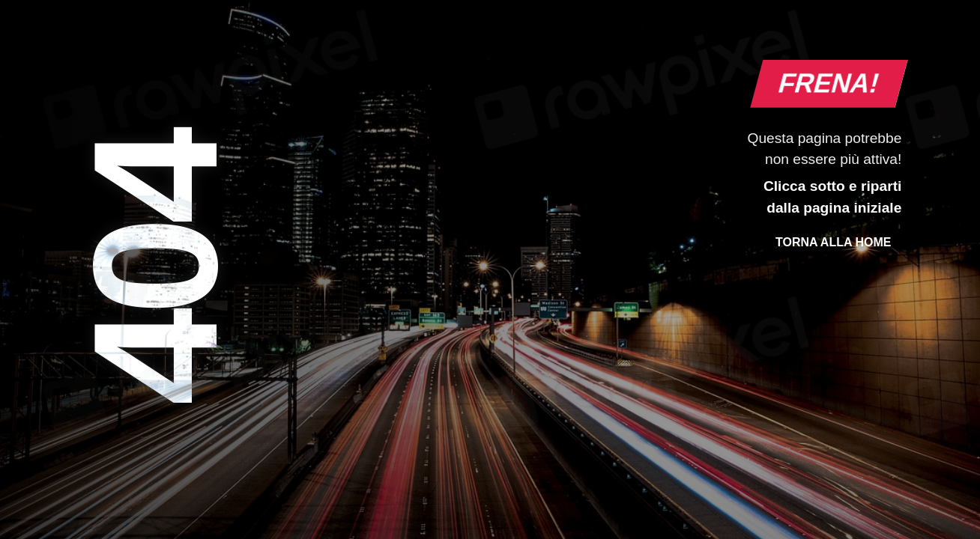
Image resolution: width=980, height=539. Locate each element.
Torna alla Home (833, 242)
